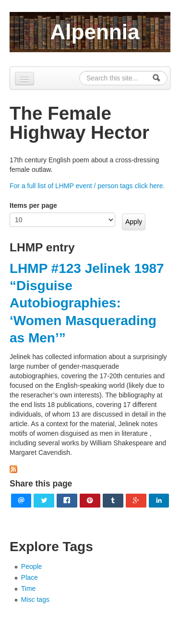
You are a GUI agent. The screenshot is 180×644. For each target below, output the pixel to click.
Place (30, 577)
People (32, 566)
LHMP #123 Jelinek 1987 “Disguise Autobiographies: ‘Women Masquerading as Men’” (87, 303)
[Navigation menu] (24, 79)
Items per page (33, 205)
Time (29, 588)
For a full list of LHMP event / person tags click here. (87, 186)
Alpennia (95, 32)
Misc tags (35, 599)
